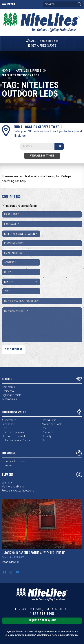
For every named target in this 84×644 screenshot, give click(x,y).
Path (4, 428)
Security (47, 436)
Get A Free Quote (42, 46)
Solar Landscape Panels (16, 440)
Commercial (9, 387)
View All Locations (42, 156)
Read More (11, 562)
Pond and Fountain (13, 432)
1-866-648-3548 (42, 614)
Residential (8, 391)
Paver (45, 428)
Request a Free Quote (42, 621)
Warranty (7, 483)
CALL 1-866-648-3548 (42, 41)
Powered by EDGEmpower (65, 635)
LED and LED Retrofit (13, 436)
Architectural (9, 420)
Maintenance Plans (13, 487)
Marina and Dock (52, 424)
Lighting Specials (12, 395)
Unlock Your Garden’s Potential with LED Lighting (34, 553)
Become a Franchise (14, 461)
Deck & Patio (49, 420)
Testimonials (9, 399)
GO (59, 146)
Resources (8, 465)
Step (45, 440)
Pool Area (48, 432)
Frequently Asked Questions (18, 491)
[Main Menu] (4, 5)
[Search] (63, 4)
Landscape (8, 424)
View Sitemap (44, 635)
